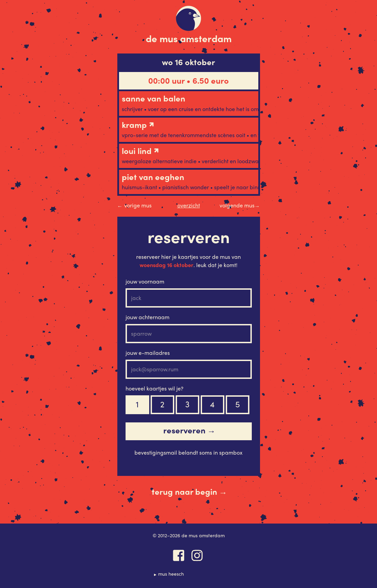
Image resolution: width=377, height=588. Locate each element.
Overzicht (189, 205)
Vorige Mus (134, 205)
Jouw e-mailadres (148, 353)
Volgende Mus (240, 205)
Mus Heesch (171, 574)
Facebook (179, 555)
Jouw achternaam (148, 317)
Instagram (197, 555)
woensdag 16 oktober (167, 265)
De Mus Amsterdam (189, 38)
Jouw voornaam (145, 281)
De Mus (189, 18)
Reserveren (189, 430)
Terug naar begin (189, 492)
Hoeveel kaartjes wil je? (155, 388)
